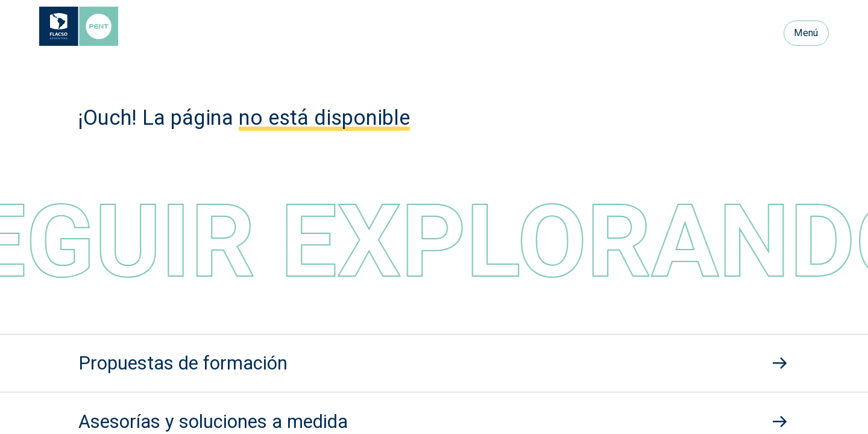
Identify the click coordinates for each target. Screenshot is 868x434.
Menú (806, 33)
